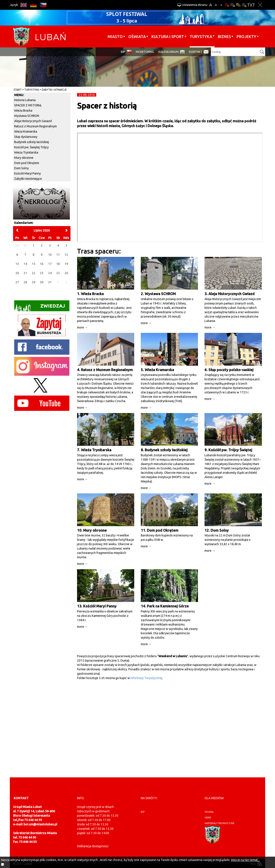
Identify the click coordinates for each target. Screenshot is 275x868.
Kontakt (196, 52)
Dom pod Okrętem (27, 163)
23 (42, 273)
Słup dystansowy (26, 137)
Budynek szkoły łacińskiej (32, 142)
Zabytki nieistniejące (28, 179)
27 (17, 282)
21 (25, 273)
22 (34, 273)
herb (208, 818)
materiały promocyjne (220, 823)
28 (25, 282)
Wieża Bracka (23, 111)
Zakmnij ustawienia (260, 5)
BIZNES (224, 36)
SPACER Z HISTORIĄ (28, 105)
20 (17, 273)
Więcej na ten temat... (245, 860)
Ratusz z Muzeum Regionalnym (35, 126)
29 (34, 282)
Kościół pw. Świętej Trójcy (31, 147)
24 (50, 273)
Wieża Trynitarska (26, 152)
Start (18, 90)
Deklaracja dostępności (93, 846)
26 (66, 273)
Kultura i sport (168, 36)
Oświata (137, 36)
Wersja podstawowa (227, 5)
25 (58, 273)
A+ (211, 5)
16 (42, 264)
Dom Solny (21, 168)
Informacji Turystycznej (146, 678)
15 (34, 264)
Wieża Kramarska (26, 131)
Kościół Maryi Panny (27, 173)
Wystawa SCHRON (27, 116)
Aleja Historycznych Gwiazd (33, 121)
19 (66, 264)
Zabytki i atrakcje (54, 90)
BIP (123, 52)
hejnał (209, 812)
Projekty (246, 36)
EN (23, 5)
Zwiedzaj (40, 307)
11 (58, 255)
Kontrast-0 (233, 5)
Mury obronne (24, 158)
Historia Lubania (25, 100)
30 (42, 282)
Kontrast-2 (244, 5)
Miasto (115, 36)
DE (33, 5)
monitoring (145, 52)
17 (50, 264)
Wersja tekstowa (251, 5)
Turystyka (201, 36)
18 (58, 264)
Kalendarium (168, 52)
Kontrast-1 (238, 5)
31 (50, 282)
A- (221, 5)
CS (43, 5)
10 (50, 255)
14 (25, 264)
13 (17, 264)
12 (66, 255)
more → (82, 327)
